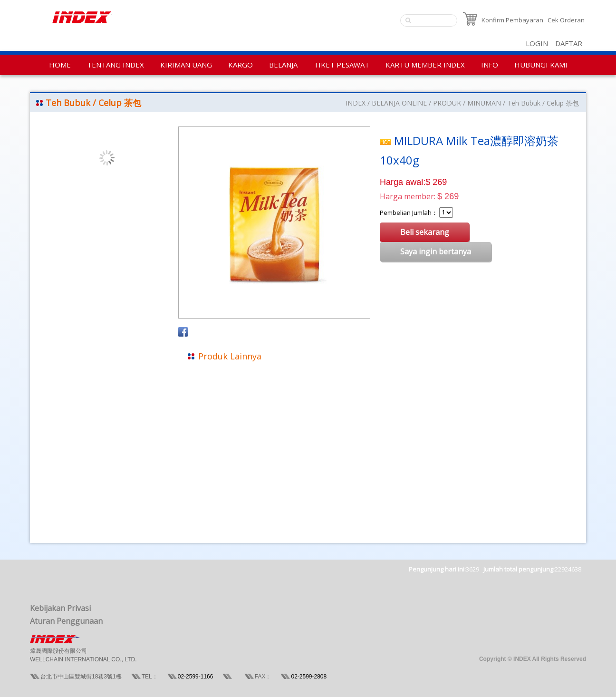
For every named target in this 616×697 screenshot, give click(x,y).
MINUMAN (484, 103)
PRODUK (447, 103)
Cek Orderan (566, 20)
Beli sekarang (425, 232)
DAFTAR (569, 43)
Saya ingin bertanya (436, 252)
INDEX (356, 103)
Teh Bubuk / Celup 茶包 (543, 103)
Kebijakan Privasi (60, 608)
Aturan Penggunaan (66, 621)
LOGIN (537, 43)
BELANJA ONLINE (399, 103)
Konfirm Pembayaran (512, 20)
